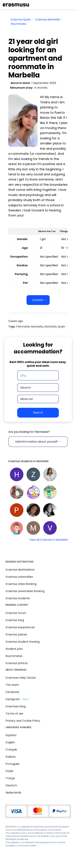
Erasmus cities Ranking (21, 584)
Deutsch (11, 785)
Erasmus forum (16, 613)
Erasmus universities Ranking (25, 591)
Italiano (11, 757)
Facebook (12, 692)
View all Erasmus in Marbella (48, 540)
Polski (9, 771)
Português (12, 764)
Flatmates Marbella (30, 327)
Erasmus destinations (20, 570)
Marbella (50, 327)
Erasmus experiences (20, 627)
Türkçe (10, 778)
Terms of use (14, 714)
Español (11, 735)
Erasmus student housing (23, 642)
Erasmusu (16, 5)
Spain (61, 327)
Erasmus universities (19, 577)
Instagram (13, 699)
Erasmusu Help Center (21, 678)
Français (11, 750)
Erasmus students (18, 598)
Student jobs (14, 649)
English (10, 742)
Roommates (14, 656)
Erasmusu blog (16, 706)
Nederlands (13, 793)
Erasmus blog (15, 620)
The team (12, 685)
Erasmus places (16, 634)
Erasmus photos (17, 663)
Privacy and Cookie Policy (23, 721)
